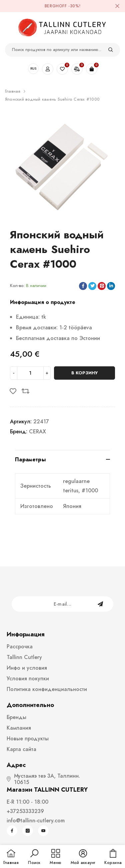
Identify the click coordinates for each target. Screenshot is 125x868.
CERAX (37, 431)
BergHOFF (56, 6)
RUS (33, 68)
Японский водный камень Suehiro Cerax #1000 (52, 99)
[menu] (55, 857)
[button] (34, 857)
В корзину (84, 373)
